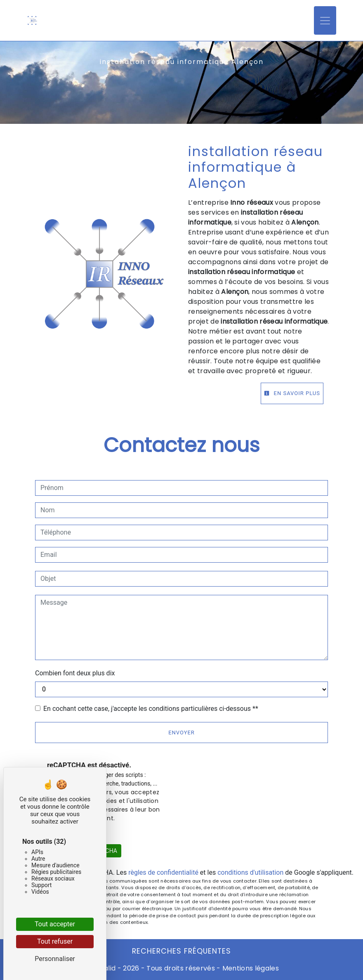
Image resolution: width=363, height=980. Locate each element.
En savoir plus (292, 393)
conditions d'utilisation (250, 872)
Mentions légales (250, 968)
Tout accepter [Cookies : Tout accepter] (55, 924)
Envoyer (181, 733)
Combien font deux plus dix (75, 673)
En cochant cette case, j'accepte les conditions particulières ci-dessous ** (151, 709)
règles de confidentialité (163, 872)
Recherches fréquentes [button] (181, 951)
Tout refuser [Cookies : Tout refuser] (55, 941)
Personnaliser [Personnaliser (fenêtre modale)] (55, 959)
